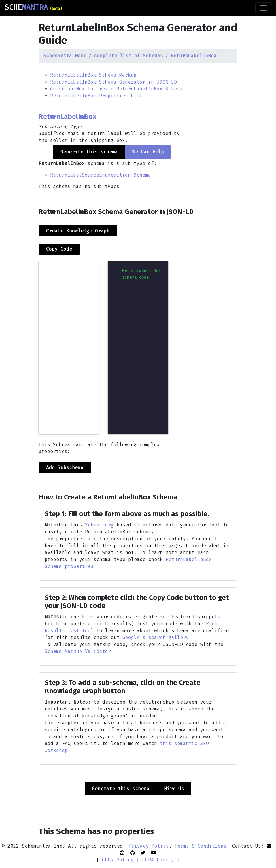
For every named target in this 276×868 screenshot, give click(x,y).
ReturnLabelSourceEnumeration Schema (101, 175)
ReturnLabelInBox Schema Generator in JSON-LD (114, 82)
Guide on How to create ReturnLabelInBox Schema (116, 89)
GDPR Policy (118, 860)
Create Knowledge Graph (78, 231)
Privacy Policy (149, 846)
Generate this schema (121, 789)
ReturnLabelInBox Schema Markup (93, 75)
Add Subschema (65, 468)
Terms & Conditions (201, 846)
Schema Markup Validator (78, 651)
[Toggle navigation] (263, 8)
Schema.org (99, 525)
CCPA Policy (158, 860)
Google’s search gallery (156, 637)
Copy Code (59, 249)
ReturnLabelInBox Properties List (96, 96)
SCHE (33, 7)
